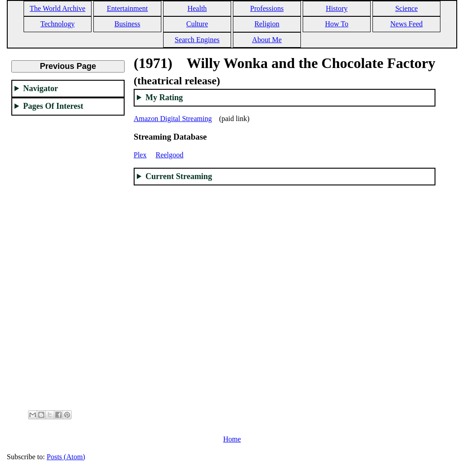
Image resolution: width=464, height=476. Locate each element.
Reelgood (169, 155)
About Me (267, 40)
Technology (57, 24)
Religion (267, 24)
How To (336, 24)
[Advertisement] (68, 259)
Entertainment (128, 8)
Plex (140, 155)
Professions (267, 8)
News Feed (406, 24)
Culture (197, 24)
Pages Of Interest (53, 106)
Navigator (41, 88)
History (337, 8)
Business (128, 24)
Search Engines (197, 40)
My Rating (164, 97)
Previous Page (68, 66)
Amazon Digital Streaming (173, 119)
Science (406, 8)
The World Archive (58, 8)
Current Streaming (179, 176)
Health (197, 8)
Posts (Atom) (66, 457)
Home (232, 439)
